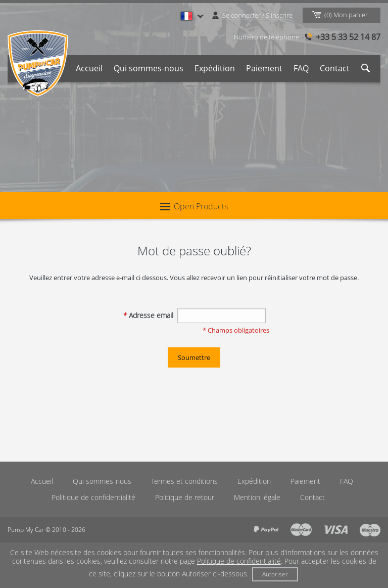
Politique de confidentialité (93, 497)
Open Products (194, 206)
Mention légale (257, 497)
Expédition (215, 68)
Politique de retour (185, 497)
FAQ (301, 68)
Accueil (89, 68)
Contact (335, 68)
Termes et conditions (184, 481)
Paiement (264, 68)
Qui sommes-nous (149, 68)
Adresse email (148, 315)
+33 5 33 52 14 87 (348, 37)
